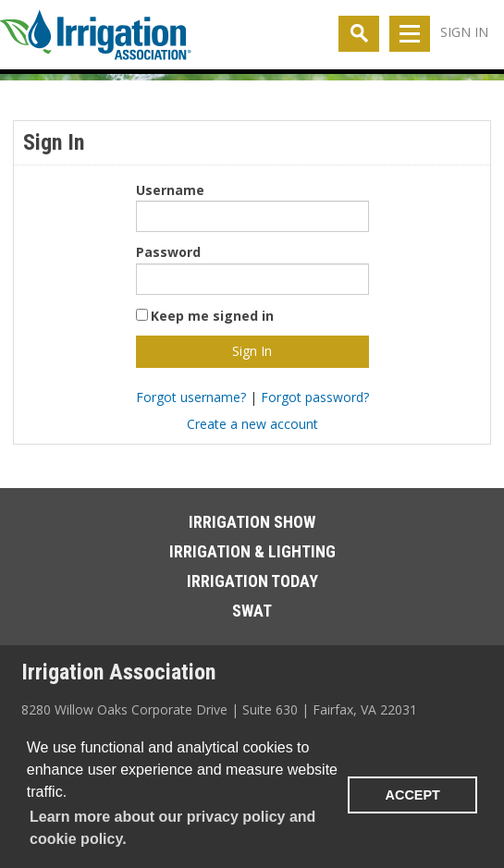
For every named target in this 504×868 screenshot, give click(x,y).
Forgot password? (315, 397)
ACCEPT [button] (413, 795)
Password (168, 252)
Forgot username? (191, 397)
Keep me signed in (212, 316)
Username (170, 190)
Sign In (464, 32)
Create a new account (252, 424)
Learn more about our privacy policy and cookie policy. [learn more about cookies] (172, 828)
